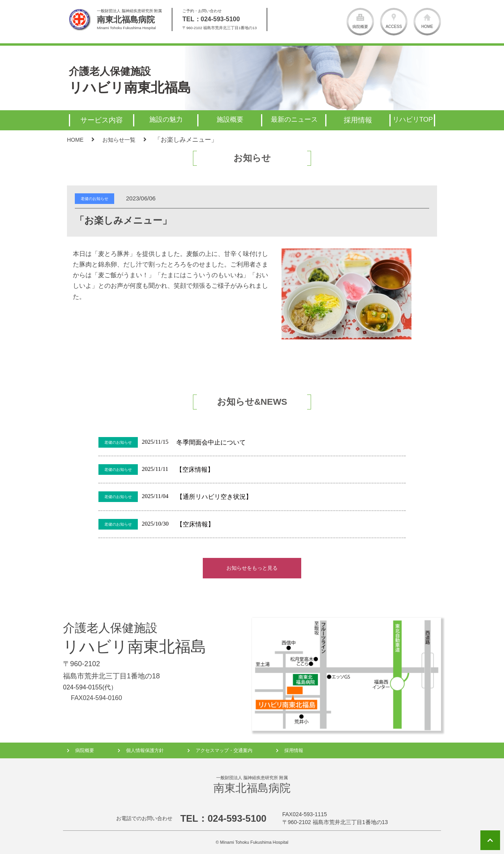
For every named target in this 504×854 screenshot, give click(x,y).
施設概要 (230, 119)
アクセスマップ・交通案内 (224, 750)
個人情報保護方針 (145, 750)
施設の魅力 (166, 119)
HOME (75, 140)
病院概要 (85, 750)
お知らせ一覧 (119, 140)
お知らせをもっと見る (252, 568)
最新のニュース (294, 119)
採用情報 (294, 750)
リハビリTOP (413, 119)
